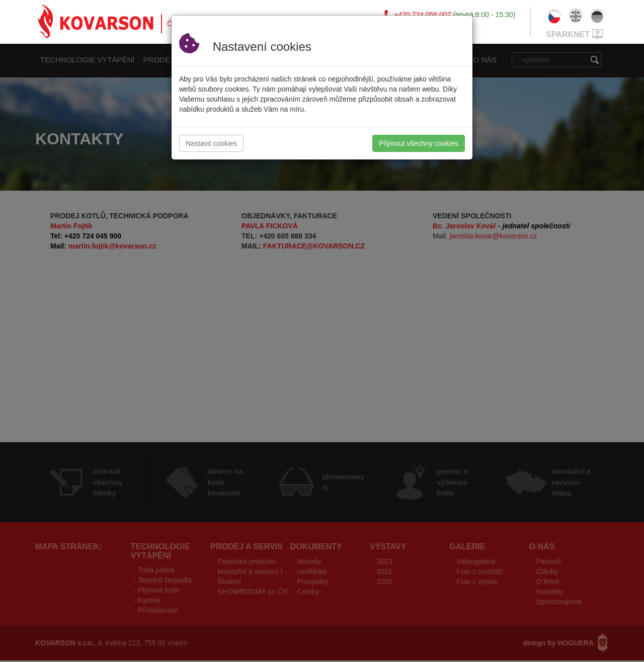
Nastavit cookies (211, 143)
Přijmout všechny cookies (419, 143)
